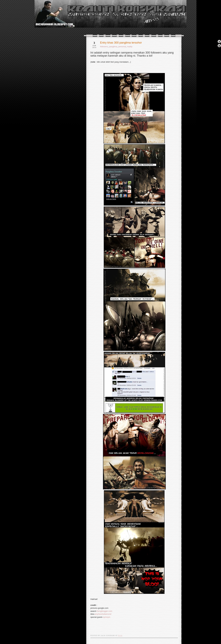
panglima (113, 47)
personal (122, 47)
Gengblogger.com (104, 611)
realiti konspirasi (46, 20)
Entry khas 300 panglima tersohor (121, 43)
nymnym (106, 617)
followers (104, 47)
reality (130, 47)
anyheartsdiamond (103, 614)
